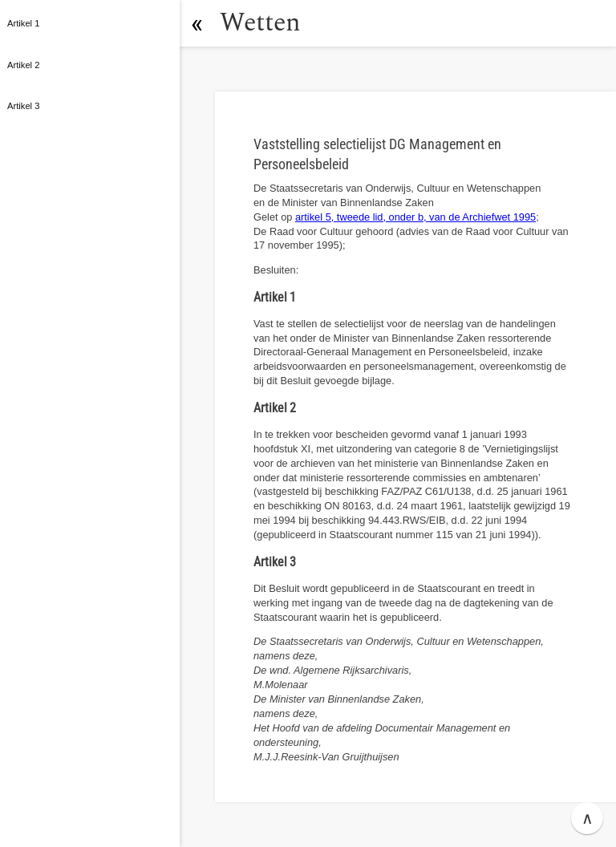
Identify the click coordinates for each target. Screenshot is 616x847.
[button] (197, 23)
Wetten (260, 23)
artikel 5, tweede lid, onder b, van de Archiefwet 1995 (415, 217)
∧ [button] (588, 818)
